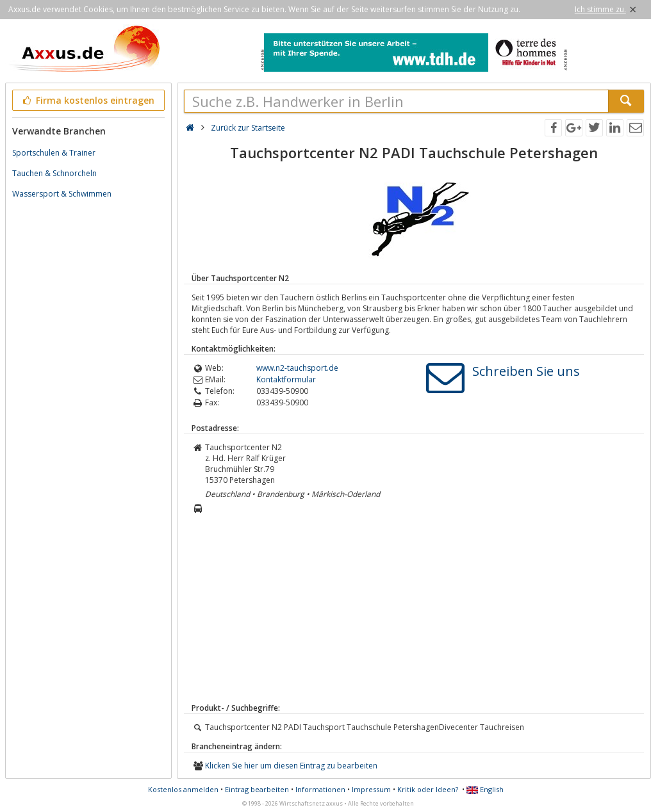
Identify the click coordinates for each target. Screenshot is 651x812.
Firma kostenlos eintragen (87, 100)
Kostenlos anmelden (183, 789)
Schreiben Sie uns (526, 371)
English (485, 789)
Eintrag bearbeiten (257, 789)
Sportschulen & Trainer (54, 153)
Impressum (371, 789)
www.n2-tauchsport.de (297, 368)
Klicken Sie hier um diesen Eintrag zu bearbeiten (291, 766)
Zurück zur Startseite (248, 128)
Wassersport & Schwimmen (62, 194)
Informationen (320, 789)
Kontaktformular (286, 379)
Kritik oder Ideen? (428, 789)
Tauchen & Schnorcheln (54, 173)
